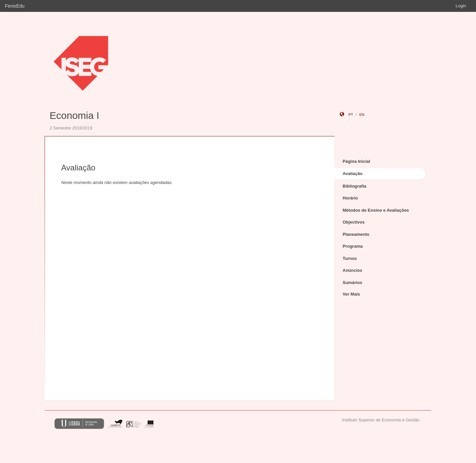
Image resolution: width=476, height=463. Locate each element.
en (362, 115)
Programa (353, 246)
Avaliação (353, 174)
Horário (350, 198)
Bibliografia (355, 186)
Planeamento (356, 234)
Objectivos (354, 222)
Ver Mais (352, 294)
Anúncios (353, 270)
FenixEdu (15, 6)
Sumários (353, 283)
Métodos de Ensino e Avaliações (376, 210)
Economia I (74, 115)
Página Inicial (357, 161)
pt (351, 115)
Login (461, 6)
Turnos (350, 258)
